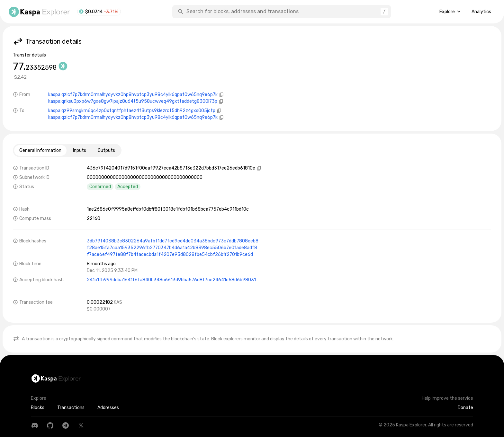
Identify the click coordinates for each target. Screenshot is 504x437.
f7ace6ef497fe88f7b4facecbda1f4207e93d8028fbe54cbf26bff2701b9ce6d (170, 254)
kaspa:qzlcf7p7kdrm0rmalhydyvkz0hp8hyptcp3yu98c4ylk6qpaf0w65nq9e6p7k (133, 95)
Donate (465, 408)
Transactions (71, 408)
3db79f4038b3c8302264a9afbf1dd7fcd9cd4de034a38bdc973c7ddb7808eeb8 (173, 241)
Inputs (80, 150)
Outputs (106, 150)
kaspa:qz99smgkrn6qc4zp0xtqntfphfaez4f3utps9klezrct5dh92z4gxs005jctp (132, 111)
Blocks (38, 408)
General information (40, 150)
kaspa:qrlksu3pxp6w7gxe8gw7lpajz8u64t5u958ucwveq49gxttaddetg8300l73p (133, 101)
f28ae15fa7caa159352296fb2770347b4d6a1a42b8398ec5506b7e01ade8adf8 (172, 248)
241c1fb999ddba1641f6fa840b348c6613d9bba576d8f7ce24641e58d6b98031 (171, 280)
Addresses (108, 408)
